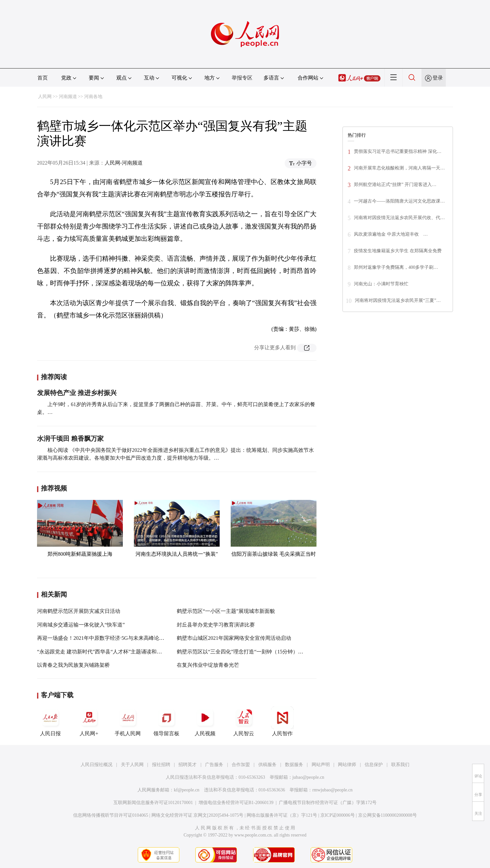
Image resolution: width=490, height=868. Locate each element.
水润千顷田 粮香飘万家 (70, 439)
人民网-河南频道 (124, 163)
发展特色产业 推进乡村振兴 (77, 393)
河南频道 (68, 97)
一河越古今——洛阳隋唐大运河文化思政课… (399, 201)
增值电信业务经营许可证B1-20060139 (236, 803)
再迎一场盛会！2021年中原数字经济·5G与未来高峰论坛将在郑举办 (114, 638)
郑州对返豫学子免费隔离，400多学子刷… (396, 267)
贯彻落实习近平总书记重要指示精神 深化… (398, 151)
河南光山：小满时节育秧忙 (381, 284)
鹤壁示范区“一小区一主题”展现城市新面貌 (226, 611)
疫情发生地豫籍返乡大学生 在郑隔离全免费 (398, 251)
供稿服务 (267, 765)
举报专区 (242, 78)
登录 (438, 78)
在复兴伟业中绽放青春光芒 (208, 665)
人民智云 (244, 721)
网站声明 (321, 765)
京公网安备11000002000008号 (387, 815)
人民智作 (282, 721)
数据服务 (294, 765)
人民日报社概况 (97, 765)
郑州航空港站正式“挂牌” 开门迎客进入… (395, 185)
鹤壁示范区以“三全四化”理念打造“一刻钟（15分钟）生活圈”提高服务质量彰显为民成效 (277, 652)
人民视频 (205, 721)
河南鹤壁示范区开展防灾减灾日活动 (79, 611)
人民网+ (89, 721)
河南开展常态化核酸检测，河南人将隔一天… (399, 168)
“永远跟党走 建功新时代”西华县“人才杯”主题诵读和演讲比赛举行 (112, 652)
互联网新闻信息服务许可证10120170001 (153, 803)
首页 (43, 78)
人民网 (45, 97)
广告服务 (214, 765)
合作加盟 (241, 765)
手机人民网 (128, 721)
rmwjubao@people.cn (332, 790)
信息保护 (374, 765)
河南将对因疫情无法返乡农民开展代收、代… (399, 218)
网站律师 (347, 765)
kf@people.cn (187, 790)
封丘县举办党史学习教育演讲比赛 (216, 625)
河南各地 (93, 97)
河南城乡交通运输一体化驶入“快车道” (81, 625)
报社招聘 (161, 765)
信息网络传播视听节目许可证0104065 (111, 815)
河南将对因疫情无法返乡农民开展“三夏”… (398, 300)
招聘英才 (187, 765)
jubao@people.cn (308, 777)
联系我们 (400, 765)
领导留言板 (166, 721)
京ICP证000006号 (338, 815)
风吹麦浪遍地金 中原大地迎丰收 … (391, 234)
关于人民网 (132, 765)
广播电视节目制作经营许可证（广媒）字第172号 (328, 803)
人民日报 (50, 721)
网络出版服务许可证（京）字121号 (282, 815)
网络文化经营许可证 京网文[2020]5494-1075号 (198, 815)
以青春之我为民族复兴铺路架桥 (73, 665)
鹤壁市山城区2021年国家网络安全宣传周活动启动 (234, 638)
